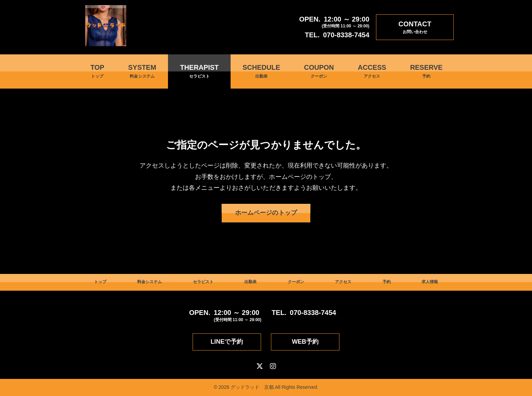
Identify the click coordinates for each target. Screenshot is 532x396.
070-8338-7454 (346, 35)
